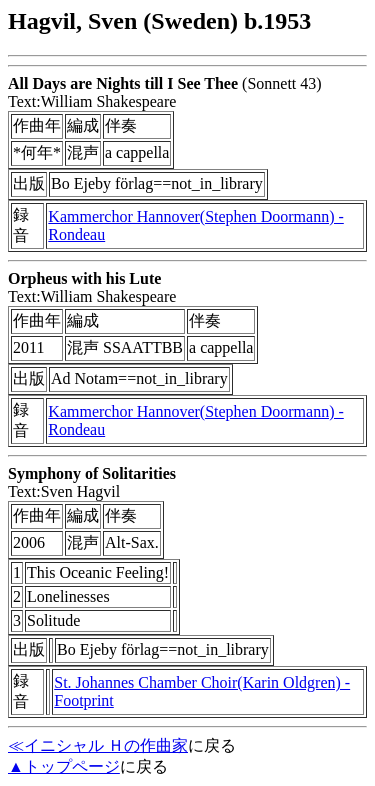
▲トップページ (64, 766)
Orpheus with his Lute (84, 278)
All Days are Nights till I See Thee (123, 83)
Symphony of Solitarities (92, 473)
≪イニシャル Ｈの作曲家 (98, 745)
